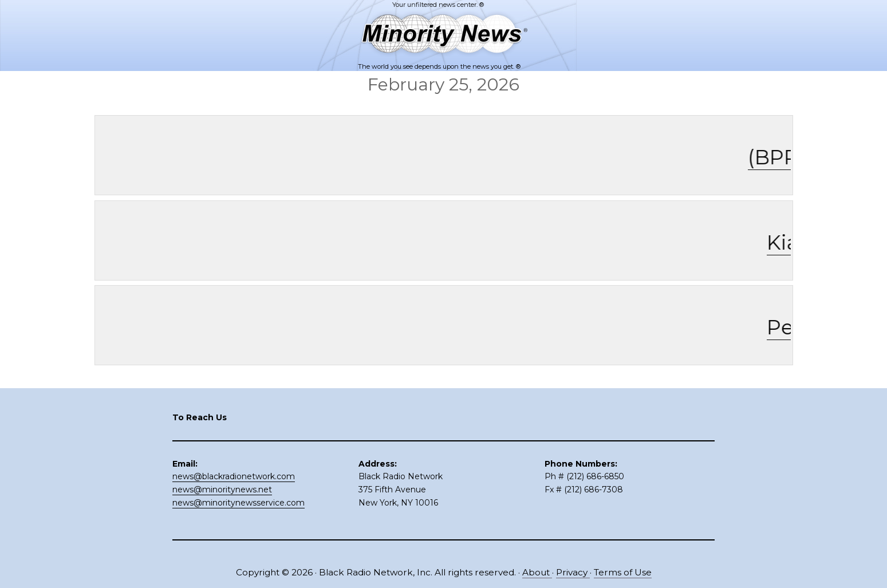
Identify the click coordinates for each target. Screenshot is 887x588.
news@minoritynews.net (222, 490)
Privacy (573, 572)
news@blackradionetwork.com (234, 476)
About (537, 572)
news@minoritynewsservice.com (238, 503)
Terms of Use (623, 572)
